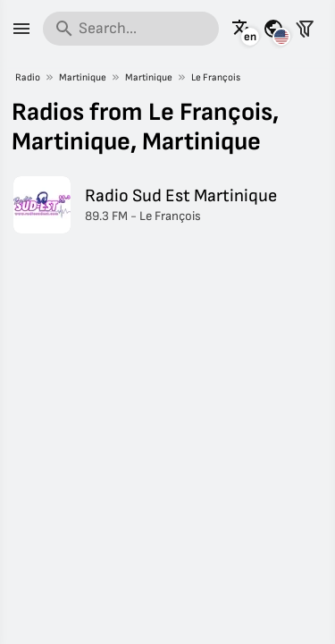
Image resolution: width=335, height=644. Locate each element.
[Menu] (21, 29)
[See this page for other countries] (273, 29)
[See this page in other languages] (242, 29)
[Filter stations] (305, 29)
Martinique (83, 77)
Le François (216, 77)
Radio (28, 77)
